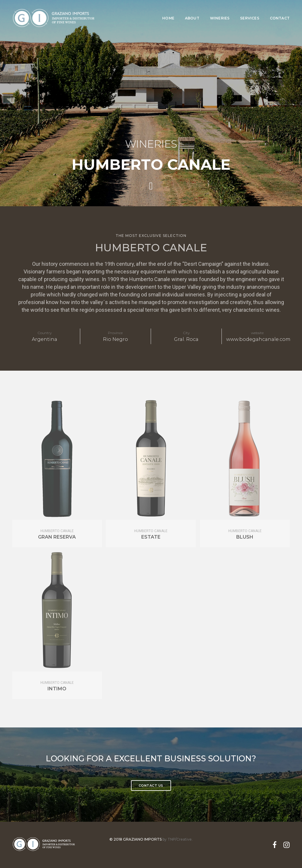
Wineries (220, 10)
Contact (280, 10)
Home (168, 10)
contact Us (151, 785)
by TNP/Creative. (178, 839)
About (192, 10)
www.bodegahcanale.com (258, 339)
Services (250, 10)
